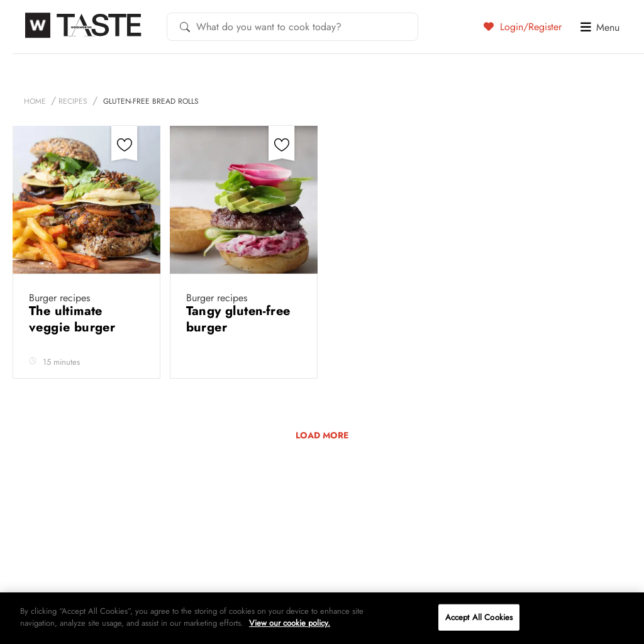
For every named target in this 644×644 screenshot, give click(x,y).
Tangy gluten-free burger (238, 319)
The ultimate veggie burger (74, 319)
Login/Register (523, 26)
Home (35, 101)
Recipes (73, 101)
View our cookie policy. (290, 623)
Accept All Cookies (479, 617)
